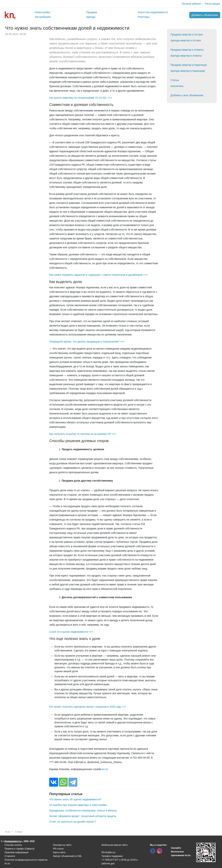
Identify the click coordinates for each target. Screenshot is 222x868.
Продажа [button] (92, 12)
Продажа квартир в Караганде (189, 65)
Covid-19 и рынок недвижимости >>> (71, 632)
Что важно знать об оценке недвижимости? (75, 799)
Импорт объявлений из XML (68, 856)
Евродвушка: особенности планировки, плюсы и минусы (83, 811)
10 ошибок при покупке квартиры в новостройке (78, 805)
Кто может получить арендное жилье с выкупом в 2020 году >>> (88, 707)
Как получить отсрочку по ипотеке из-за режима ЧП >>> (83, 434)
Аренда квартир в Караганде (188, 71)
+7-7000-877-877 (110, 860)
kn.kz (105, 769)
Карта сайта (59, 852)
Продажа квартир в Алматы (187, 50)
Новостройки (43, 12)
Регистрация (213, 4)
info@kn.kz (109, 852)
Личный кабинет (191, 4)
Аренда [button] (91, 17)
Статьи (175, 80)
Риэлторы (144, 17)
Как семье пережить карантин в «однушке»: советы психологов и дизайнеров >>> (98, 275)
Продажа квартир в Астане (187, 34)
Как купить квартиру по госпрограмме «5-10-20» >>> (81, 98)
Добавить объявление (205, 15)
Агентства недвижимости (153, 12)
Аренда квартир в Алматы (186, 56)
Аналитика (177, 86)
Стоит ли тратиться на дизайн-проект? (72, 822)
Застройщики (43, 17)
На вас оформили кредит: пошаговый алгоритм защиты (83, 816)
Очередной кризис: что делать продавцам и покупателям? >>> (87, 342)
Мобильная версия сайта (115, 845)
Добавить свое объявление (187, 95)
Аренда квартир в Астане (186, 40)
